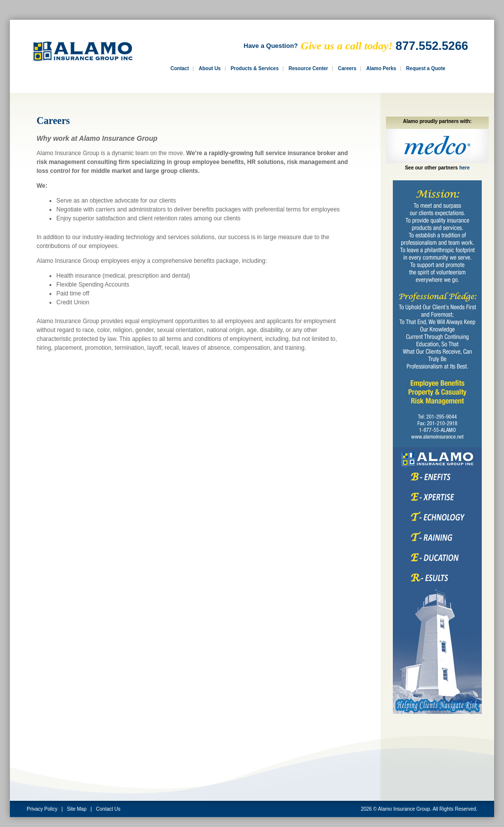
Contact (180, 68)
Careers (347, 68)
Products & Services (255, 68)
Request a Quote (426, 68)
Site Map (77, 809)
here (464, 168)
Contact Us (108, 809)
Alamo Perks (381, 68)
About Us (210, 68)
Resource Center (308, 68)
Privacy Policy (42, 809)
